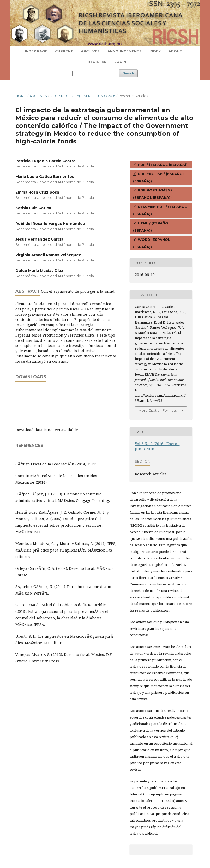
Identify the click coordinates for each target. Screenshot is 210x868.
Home (21, 96)
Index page (36, 51)
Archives (90, 51)
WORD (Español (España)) (152, 243)
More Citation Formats (158, 410)
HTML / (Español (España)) (152, 227)
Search (128, 73)
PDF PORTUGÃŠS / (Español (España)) (153, 194)
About (175, 51)
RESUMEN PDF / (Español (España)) (160, 210)
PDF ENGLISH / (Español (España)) (159, 177)
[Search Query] (95, 73)
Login (120, 62)
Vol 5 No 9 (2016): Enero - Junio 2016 (83, 96)
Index (155, 51)
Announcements (125, 51)
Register (97, 62)
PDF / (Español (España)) (162, 165)
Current (64, 51)
